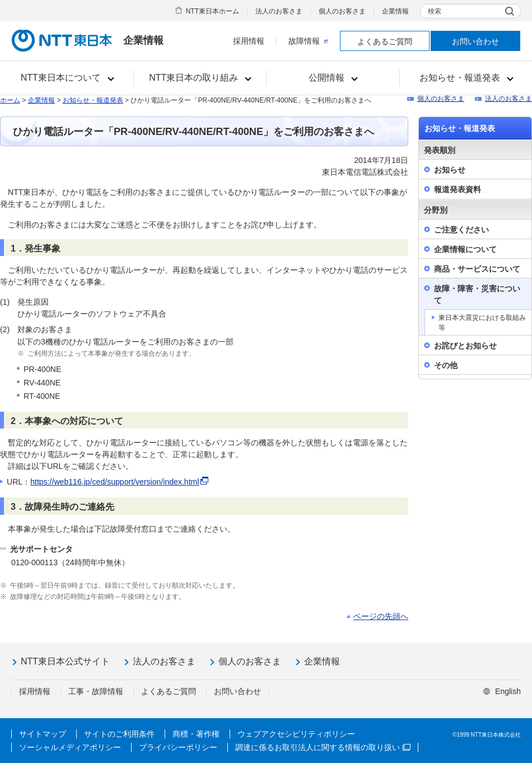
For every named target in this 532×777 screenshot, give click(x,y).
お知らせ (450, 170)
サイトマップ (43, 734)
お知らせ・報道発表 (93, 100)
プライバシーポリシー (178, 747)
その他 (446, 365)
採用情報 (249, 41)
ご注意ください (461, 230)
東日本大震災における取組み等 (482, 323)
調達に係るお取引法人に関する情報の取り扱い (323, 747)
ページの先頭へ (381, 616)
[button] (67, 78)
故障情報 (308, 41)
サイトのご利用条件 (119, 734)
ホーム (10, 100)
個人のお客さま (342, 11)
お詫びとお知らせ (465, 346)
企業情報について (465, 249)
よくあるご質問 (385, 41)
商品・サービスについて (477, 269)
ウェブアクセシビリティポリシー (296, 734)
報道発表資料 (458, 189)
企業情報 (395, 11)
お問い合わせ (475, 41)
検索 (435, 11)
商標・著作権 (196, 734)
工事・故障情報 (96, 691)
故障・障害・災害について (477, 294)
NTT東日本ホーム (213, 11)
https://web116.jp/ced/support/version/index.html (115, 482)
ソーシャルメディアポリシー (70, 747)
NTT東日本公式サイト (65, 661)
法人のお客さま (279, 11)
